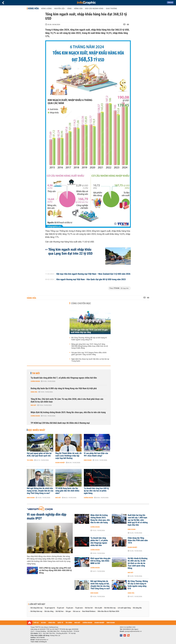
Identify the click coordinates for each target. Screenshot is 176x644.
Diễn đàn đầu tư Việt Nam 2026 (108, 611)
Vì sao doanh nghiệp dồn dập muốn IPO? (47, 516)
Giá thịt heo (60, 611)
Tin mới (36, 373)
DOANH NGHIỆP (99, 623)
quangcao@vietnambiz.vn (133, 631)
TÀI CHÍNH (69, 623)
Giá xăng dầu (137, 608)
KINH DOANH (111, 623)
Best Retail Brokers (89, 611)
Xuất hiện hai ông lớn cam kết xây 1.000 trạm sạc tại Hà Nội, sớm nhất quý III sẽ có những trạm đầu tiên (138, 520)
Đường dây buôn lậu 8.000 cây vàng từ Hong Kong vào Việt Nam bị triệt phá (64, 388)
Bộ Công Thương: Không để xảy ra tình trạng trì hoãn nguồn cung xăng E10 (89, 339)
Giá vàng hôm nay (36, 608)
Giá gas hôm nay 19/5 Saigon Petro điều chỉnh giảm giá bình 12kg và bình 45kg (89, 354)
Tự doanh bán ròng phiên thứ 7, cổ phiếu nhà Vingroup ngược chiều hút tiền (64, 378)
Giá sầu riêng (49, 611)
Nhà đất (33, 405)
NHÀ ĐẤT (77, 623)
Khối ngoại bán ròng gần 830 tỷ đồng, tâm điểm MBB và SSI (100, 561)
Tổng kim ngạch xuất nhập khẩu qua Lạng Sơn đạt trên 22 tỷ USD (70, 251)
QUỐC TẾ (60, 623)
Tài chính (30, 460)
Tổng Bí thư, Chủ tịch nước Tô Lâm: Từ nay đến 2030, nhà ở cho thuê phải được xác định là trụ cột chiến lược (67, 400)
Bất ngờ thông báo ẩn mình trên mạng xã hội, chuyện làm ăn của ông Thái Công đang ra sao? (40, 491)
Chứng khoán (35, 381)
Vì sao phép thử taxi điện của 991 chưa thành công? (96, 455)
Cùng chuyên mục (81, 303)
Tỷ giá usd (60, 608)
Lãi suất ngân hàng (124, 608)
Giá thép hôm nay (36, 611)
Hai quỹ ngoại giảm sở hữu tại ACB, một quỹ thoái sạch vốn (39, 455)
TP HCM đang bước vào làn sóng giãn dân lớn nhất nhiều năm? (67, 491)
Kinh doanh (88, 460)
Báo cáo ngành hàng (94, 9)
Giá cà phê (98, 608)
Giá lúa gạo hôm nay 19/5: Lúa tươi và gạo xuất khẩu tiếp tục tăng (89, 331)
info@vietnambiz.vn (42, 640)
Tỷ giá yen (70, 608)
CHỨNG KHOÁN (87, 623)
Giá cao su (77, 611)
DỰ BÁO (44, 623)
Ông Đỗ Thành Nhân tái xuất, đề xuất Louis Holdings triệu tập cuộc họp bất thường (69, 456)
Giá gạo (68, 611)
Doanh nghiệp (60, 463)
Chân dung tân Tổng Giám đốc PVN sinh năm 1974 (138, 540)
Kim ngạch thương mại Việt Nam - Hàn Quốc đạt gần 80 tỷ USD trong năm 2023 (91, 280)
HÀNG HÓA (52, 623)
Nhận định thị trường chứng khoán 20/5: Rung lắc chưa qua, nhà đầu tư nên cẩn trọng (68, 412)
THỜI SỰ (36, 623)
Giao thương (111, 9)
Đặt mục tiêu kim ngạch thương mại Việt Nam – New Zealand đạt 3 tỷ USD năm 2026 (93, 274)
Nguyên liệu (59, 9)
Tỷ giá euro (79, 608)
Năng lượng (46, 9)
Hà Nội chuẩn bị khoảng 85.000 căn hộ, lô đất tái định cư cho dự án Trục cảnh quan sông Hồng (138, 563)
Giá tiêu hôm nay (110, 608)
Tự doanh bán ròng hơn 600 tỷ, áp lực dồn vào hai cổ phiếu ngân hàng (96, 491)
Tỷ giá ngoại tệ (50, 608)
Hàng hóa (33, 8)
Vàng (69, 9)
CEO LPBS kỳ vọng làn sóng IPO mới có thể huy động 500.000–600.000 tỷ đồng (55, 570)
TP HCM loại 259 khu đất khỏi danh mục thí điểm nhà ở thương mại (60, 423)
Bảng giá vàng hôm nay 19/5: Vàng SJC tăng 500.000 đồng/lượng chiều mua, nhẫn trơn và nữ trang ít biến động (90, 346)
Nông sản (78, 9)
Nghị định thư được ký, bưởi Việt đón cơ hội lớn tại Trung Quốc (90, 360)
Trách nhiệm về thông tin (39, 642)
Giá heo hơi (89, 608)
